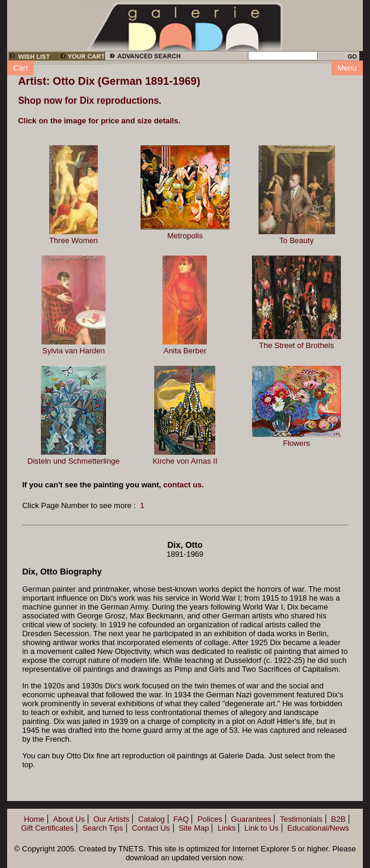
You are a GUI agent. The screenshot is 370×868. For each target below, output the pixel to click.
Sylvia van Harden (74, 351)
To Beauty (296, 240)
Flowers (296, 443)
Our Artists (112, 819)
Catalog (151, 819)
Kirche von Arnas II (185, 461)
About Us (68, 819)
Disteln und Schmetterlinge (73, 461)
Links (227, 828)
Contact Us (151, 828)
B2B (338, 819)
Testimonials (301, 819)
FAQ (181, 819)
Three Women (74, 240)
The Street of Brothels (296, 345)
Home (34, 819)
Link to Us (261, 828)
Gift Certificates (47, 828)
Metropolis (185, 236)
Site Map (194, 828)
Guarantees (251, 819)
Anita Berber (185, 351)
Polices (210, 819)
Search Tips (103, 828)
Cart (20, 68)
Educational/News (318, 828)
